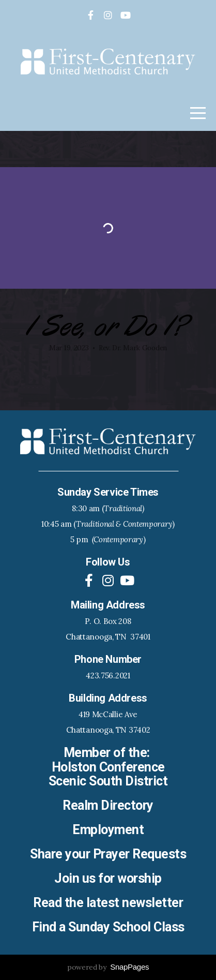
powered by (108, 967)
